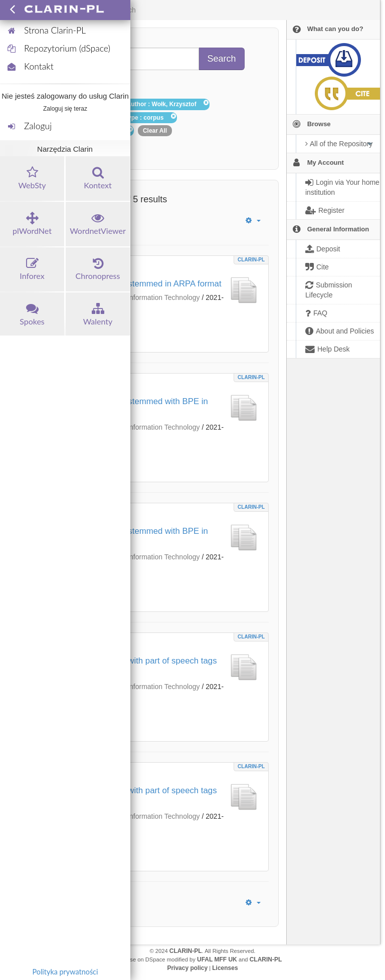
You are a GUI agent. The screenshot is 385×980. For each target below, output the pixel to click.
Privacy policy (187, 968)
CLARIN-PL (251, 260)
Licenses (225, 968)
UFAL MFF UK (217, 959)
